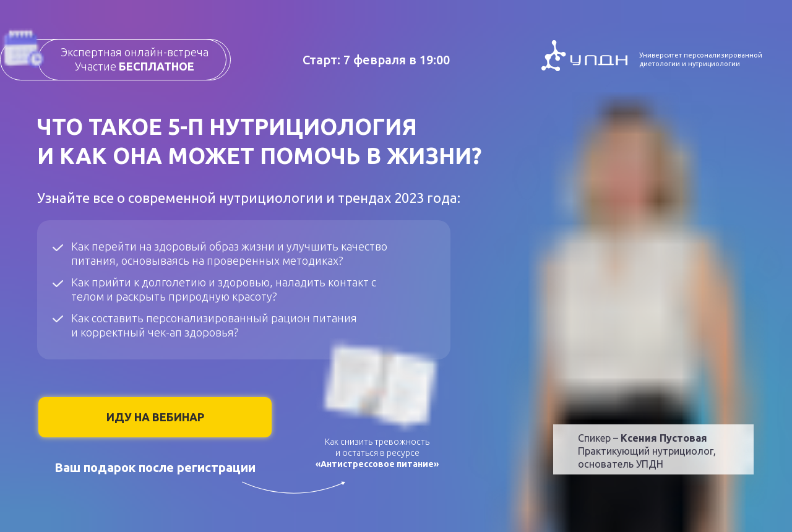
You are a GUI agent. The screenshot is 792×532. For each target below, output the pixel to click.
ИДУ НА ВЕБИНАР (155, 417)
